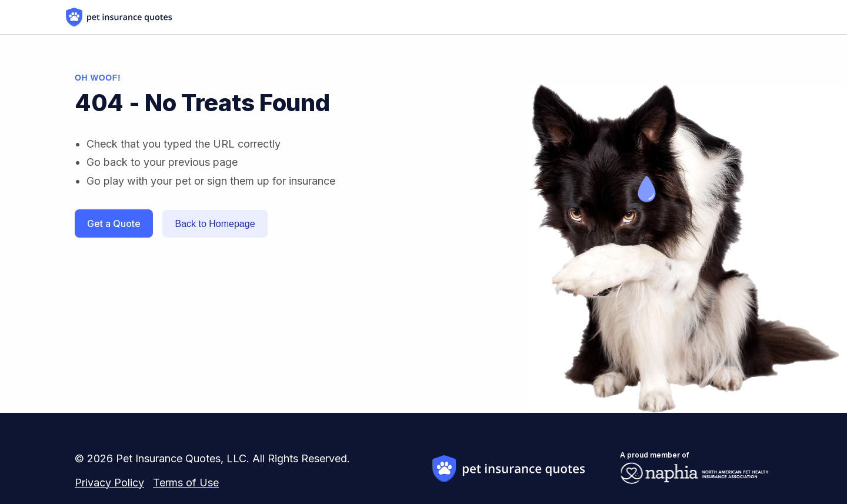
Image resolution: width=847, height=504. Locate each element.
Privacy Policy (109, 483)
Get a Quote (114, 223)
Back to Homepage (215, 224)
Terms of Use (186, 483)
